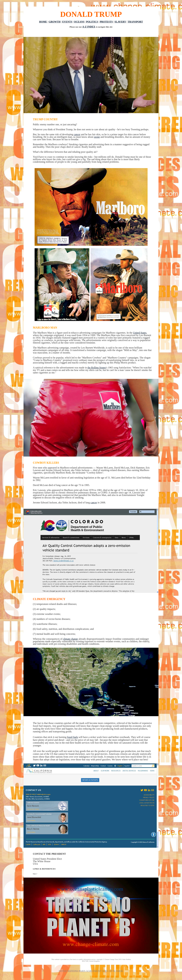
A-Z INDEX (89, 27)
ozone (97, 137)
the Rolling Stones (97, 368)
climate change (70, 639)
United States (140, 333)
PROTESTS (106, 22)
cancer (77, 134)
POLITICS (92, 22)
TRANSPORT (135, 22)
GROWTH (55, 22)
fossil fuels (73, 737)
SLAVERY (120, 22)
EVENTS (67, 22)
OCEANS (79, 22)
